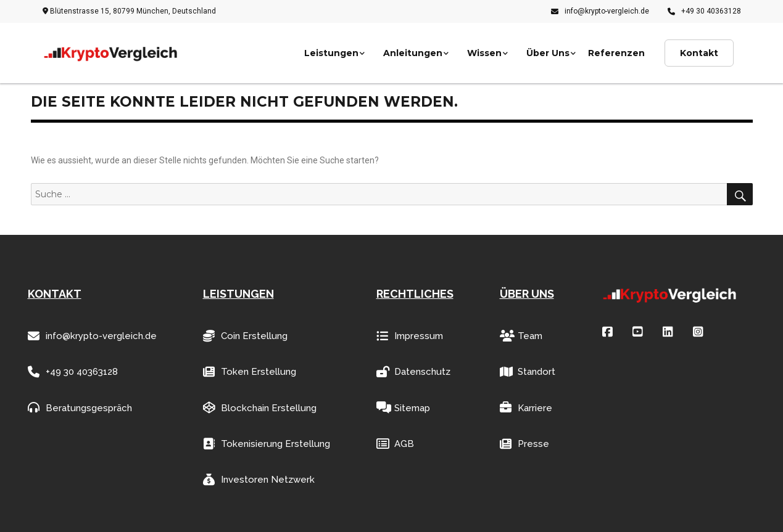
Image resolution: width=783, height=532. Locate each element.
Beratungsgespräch (80, 408)
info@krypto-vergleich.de (600, 11)
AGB (395, 444)
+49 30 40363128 (704, 11)
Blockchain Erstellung (260, 408)
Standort (528, 372)
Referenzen (616, 53)
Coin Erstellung (245, 336)
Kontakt (699, 53)
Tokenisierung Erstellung (267, 444)
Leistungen (331, 53)
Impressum (410, 336)
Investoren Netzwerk (259, 480)
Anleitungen (413, 53)
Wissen (484, 53)
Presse (524, 444)
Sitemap (403, 408)
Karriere (526, 408)
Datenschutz (413, 372)
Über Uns (548, 53)
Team (521, 336)
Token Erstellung (250, 372)
